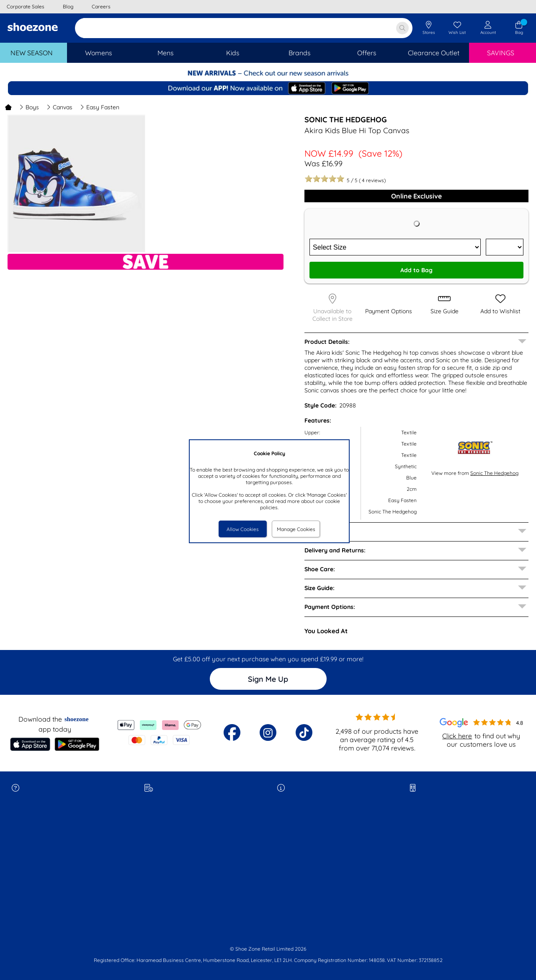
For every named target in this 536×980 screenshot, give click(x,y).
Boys (29, 107)
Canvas (59, 107)
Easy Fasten (100, 107)
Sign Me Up (268, 679)
